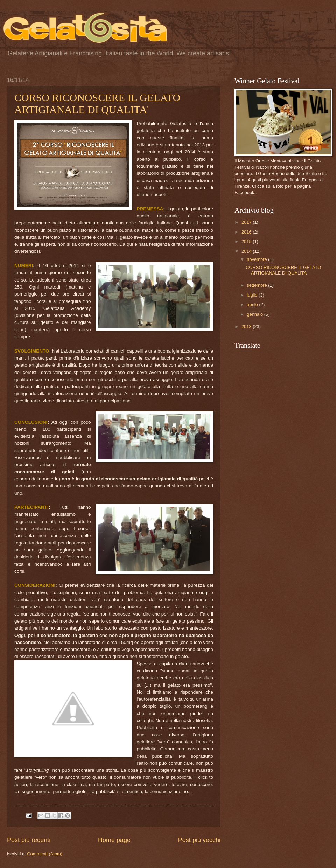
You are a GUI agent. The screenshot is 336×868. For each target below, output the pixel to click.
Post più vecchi (199, 840)
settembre (257, 285)
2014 (247, 251)
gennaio (255, 314)
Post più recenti (29, 840)
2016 (247, 232)
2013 (247, 327)
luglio (253, 295)
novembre (257, 259)
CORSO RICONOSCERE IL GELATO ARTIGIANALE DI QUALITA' (97, 103)
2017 (247, 222)
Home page (114, 840)
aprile (253, 304)
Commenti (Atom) (45, 854)
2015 (247, 241)
